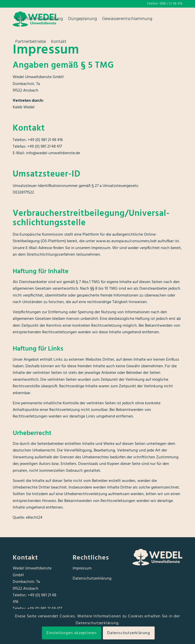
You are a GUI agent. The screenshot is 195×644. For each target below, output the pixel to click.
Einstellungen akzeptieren (72, 633)
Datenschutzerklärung (92, 579)
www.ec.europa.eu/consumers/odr (126, 241)
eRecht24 (34, 518)
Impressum (82, 568)
